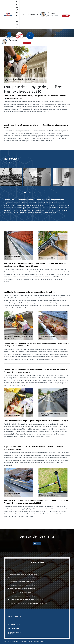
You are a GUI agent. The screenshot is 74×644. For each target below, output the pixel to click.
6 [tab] (38, 193)
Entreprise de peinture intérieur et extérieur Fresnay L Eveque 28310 (29, 603)
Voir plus (37, 543)
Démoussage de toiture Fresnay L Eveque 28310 (23, 578)
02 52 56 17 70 (17, 7)
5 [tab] (35, 193)
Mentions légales (39, 641)
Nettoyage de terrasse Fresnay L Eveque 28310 (23, 589)
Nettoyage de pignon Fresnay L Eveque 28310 (23, 585)
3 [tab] (30, 193)
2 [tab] (28, 193)
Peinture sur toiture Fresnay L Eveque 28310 (22, 581)
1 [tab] (25, 193)
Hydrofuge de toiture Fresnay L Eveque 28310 (23, 596)
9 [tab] (45, 193)
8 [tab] (43, 193)
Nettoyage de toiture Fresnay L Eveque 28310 (23, 592)
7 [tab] (40, 193)
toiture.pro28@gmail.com (30, 14)
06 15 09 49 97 (17, 22)
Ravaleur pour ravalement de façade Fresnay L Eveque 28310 (27, 600)
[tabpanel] (37, 178)
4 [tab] (33, 193)
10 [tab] (48, 193)
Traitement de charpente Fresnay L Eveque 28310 (24, 574)
